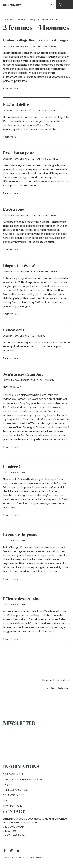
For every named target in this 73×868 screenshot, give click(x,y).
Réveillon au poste (19, 153)
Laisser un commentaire (16, 46)
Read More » (10, 89)
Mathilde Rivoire (39, 857)
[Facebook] (6, 850)
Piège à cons (13, 210)
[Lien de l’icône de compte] (51, 5)
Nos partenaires (13, 774)
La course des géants (21, 535)
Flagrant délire (16, 105)
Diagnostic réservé (19, 266)
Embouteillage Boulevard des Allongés (36, 40)
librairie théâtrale (56, 689)
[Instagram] (19, 850)
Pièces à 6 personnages (27, 20)
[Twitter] (12, 850)
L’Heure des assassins (22, 599)
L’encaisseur (14, 330)
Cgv (6, 800)
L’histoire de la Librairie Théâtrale (24, 779)
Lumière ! (12, 467)
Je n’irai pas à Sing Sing (23, 375)
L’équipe (8, 785)
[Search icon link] (61, 5)
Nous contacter (14, 795)
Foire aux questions (16, 790)
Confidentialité (13, 806)
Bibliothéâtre (9, 20)
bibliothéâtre (12, 5)
